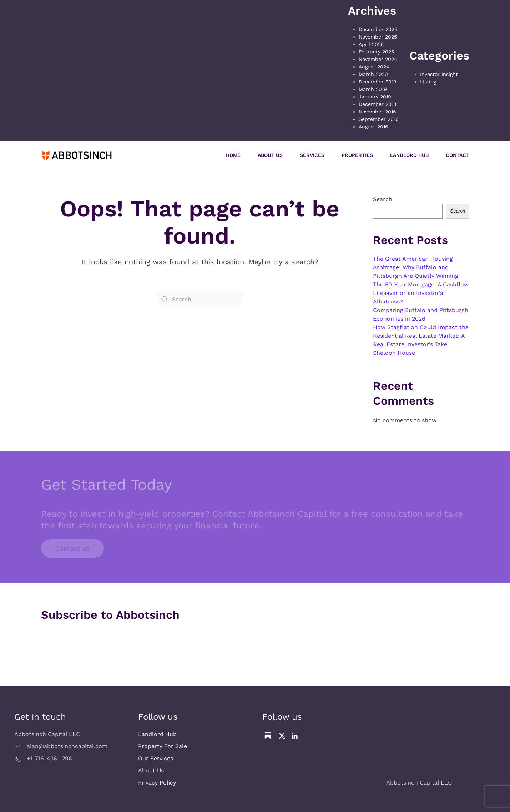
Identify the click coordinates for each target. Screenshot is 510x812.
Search (383, 199)
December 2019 (378, 82)
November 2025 (378, 37)
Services (312, 155)
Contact (458, 155)
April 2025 (371, 44)
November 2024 (378, 59)
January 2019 (375, 97)
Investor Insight (439, 74)
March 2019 (373, 89)
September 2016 (379, 119)
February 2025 (376, 52)
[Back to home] (77, 155)
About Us (270, 155)
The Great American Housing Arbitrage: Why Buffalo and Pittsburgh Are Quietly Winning (416, 267)
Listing (428, 82)
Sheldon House (394, 353)
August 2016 (373, 127)
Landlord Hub (409, 155)
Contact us (72, 548)
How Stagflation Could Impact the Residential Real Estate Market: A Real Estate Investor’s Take (421, 336)
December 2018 (378, 104)
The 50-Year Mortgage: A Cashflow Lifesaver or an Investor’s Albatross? (421, 293)
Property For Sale (163, 746)
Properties (357, 155)
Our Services (156, 758)
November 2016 (377, 112)
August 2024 (374, 67)
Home (233, 155)
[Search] (200, 299)
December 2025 (378, 29)
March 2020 (373, 74)
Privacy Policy (157, 783)
